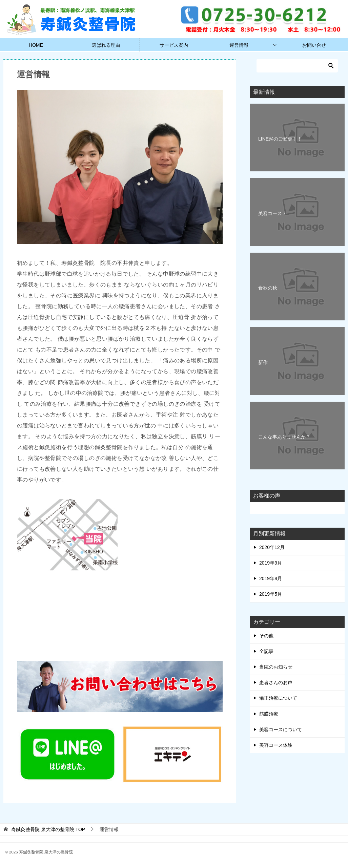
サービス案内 (174, 45)
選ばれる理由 (106, 45)
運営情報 (239, 45)
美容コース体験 (276, 745)
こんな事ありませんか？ (284, 437)
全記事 (266, 651)
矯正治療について (278, 698)
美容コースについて (281, 729)
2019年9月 (271, 563)
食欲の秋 (268, 288)
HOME (36, 45)
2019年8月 (271, 578)
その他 (266, 636)
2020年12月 (272, 547)
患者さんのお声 (276, 682)
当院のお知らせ (276, 667)
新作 (263, 362)
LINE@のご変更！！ (280, 139)
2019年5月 (271, 594)
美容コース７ (272, 213)
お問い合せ (314, 45)
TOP (48, 829)
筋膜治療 (269, 714)
